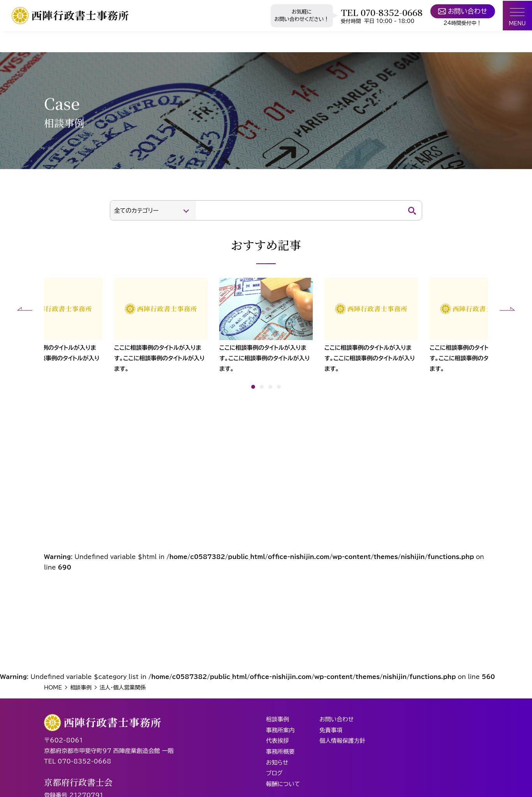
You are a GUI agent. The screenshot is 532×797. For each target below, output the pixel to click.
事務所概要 (281, 752)
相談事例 (278, 721)
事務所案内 (281, 731)
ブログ (274, 773)
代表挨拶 (278, 742)
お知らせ (277, 763)
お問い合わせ (461, 11)
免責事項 (332, 731)
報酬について (283, 784)
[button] (25, 309)
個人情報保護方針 (344, 742)
